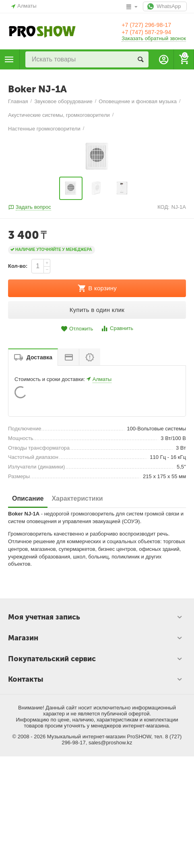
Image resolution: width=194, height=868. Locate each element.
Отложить (77, 730)
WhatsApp (163, 6)
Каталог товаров (9, 59)
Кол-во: (18, 667)
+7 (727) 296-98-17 (153, 24)
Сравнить (117, 730)
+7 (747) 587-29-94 (153, 33)
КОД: (163, 608)
